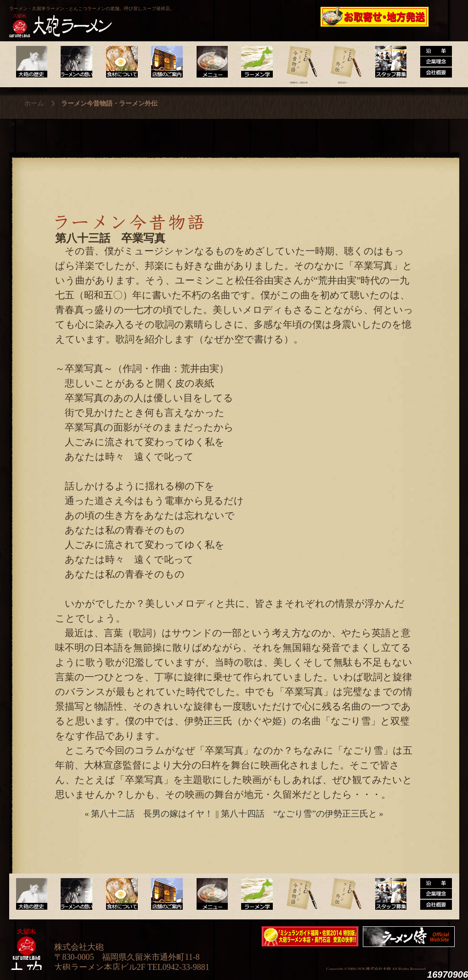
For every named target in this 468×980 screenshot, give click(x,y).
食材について (121, 62)
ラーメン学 (254, 62)
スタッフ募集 (388, 62)
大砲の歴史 (31, 62)
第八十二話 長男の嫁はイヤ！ (152, 814)
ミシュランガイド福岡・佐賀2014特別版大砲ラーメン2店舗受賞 (310, 936)
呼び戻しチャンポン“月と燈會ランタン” (193, 17)
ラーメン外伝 (343, 62)
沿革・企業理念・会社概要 (432, 894)
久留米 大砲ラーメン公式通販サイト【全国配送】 (375, 17)
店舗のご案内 (165, 62)
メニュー (210, 62)
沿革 (432, 62)
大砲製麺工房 (273, 17)
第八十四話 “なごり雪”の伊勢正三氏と (299, 814)
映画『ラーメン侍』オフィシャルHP (411, 937)
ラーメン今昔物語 (299, 62)
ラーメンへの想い (76, 62)
